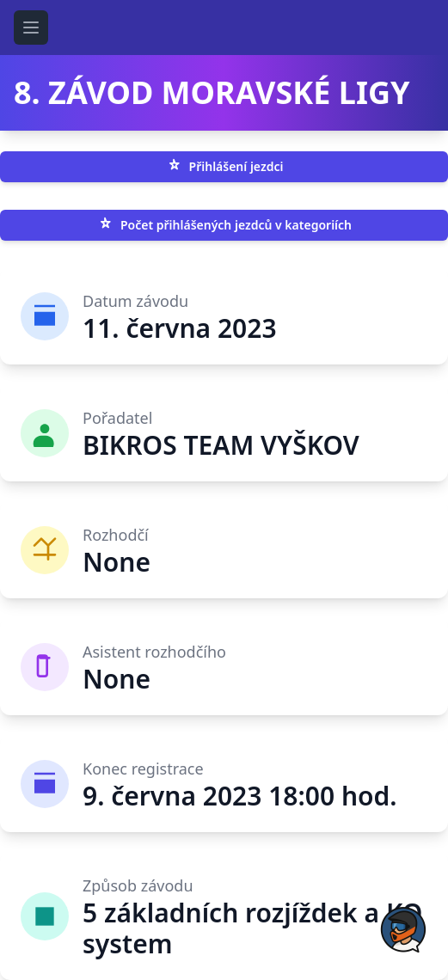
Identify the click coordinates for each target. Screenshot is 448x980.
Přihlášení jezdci (224, 167)
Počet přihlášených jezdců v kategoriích (224, 225)
